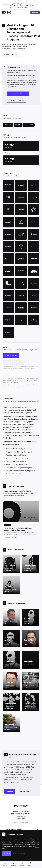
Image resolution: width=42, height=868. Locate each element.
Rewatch (25, 7)
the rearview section (17, 496)
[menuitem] (10, 55)
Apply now (10, 791)
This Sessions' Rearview (18, 94)
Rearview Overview (16, 100)
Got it (7, 854)
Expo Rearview (23, 791)
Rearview (35, 12)
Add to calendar (10, 55)
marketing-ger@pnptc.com (17, 387)
